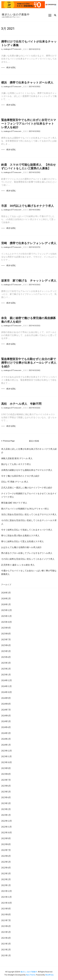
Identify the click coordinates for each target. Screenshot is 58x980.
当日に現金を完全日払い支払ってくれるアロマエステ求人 (29, 514)
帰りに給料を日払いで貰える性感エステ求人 (22, 541)
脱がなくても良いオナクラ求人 (16, 464)
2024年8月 (6, 704)
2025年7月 (6, 640)
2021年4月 (6, 938)
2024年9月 (6, 698)
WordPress (49, 975)
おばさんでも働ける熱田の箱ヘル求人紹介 (21, 547)
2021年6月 (6, 926)
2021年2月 (6, 950)
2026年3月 (6, 593)
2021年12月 (7, 891)
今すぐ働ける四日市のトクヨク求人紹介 (20, 476)
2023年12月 (7, 751)
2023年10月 (7, 762)
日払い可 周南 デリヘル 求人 (15, 482)
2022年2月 (6, 879)
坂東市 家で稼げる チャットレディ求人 (29, 281)
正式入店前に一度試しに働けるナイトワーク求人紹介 (27, 488)
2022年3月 (6, 874)
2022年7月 (6, 850)
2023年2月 (6, 809)
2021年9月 (6, 909)
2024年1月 (6, 745)
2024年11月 (6, 686)
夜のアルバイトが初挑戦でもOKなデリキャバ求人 (25, 509)
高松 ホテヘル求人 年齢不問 (21, 404)
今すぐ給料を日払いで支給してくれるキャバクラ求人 (27, 530)
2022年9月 (6, 838)
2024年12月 (7, 680)
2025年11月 (6, 616)
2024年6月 (6, 716)
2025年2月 (6, 669)
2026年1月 (6, 604)
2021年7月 (6, 920)
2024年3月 (6, 733)
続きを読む (11, 67)
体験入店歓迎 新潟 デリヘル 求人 (17, 458)
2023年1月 (6, 815)
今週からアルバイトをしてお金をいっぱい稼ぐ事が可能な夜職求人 (29, 572)
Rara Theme (31, 975)
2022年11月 (6, 827)
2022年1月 (6, 885)
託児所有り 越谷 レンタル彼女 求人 (18, 565)
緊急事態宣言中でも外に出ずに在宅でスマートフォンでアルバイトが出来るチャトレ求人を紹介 (29, 124)
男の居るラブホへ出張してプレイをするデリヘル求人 (27, 553)
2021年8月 (6, 915)
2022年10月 (7, 833)
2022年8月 (6, 844)
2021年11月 (6, 897)
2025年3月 (6, 663)
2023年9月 (6, 768)
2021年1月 (6, 956)
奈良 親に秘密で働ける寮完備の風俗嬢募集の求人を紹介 (28, 320)
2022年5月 (6, 862)
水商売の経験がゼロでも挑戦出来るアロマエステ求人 (27, 470)
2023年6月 (6, 786)
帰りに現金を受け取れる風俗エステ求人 (20, 536)
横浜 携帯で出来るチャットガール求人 (27, 83)
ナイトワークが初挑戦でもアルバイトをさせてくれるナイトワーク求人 (29, 495)
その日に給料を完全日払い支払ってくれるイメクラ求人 (28, 559)
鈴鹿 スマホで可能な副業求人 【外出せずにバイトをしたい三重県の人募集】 (29, 167)
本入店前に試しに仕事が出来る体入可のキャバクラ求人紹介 (29, 451)
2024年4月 (6, 727)
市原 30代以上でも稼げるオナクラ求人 (27, 206)
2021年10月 (7, 903)
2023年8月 (6, 774)
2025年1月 (6, 675)
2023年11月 (6, 756)
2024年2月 (6, 739)
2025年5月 (6, 651)
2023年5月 (6, 792)
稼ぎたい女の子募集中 (16, 15)
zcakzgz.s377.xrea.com (12, 49)
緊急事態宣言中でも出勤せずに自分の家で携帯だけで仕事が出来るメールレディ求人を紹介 (29, 363)
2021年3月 (6, 944)
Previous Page (8, 441)
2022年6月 (6, 856)
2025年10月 (7, 622)
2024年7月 (6, 710)
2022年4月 (6, 868)
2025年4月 (6, 657)
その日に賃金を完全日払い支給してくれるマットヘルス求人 (29, 522)
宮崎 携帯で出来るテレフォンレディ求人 (29, 243)
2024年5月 (6, 721)
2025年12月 (7, 610)
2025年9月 (6, 628)
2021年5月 (6, 932)
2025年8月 (6, 634)
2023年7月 (6, 780)
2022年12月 (7, 821)
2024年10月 (7, 692)
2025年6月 (6, 645)
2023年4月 (6, 797)
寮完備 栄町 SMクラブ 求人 (14, 503)
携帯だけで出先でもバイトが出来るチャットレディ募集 (29, 43)
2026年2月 (6, 599)
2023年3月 (6, 803)
